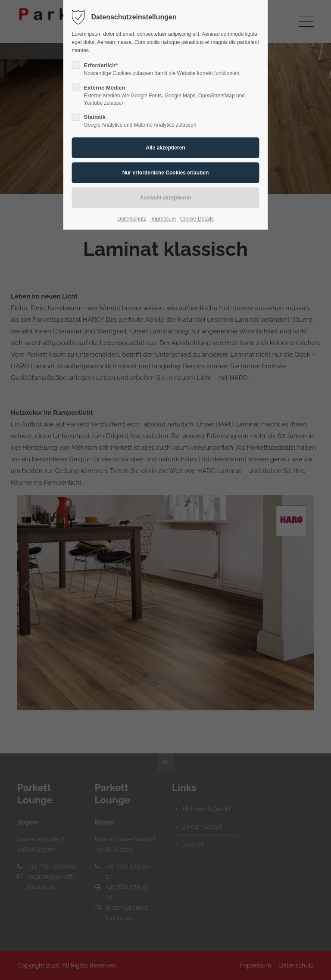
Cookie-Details (197, 219)
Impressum (163, 219)
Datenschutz (132, 219)
